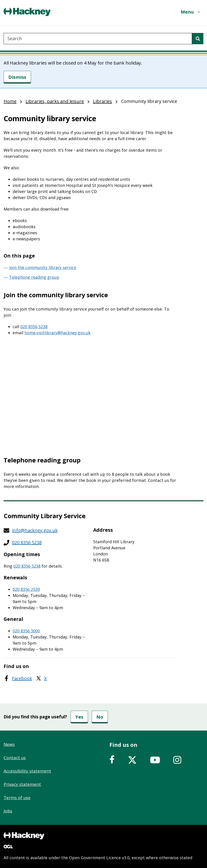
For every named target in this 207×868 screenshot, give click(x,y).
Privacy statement (22, 784)
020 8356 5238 (34, 327)
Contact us (15, 758)
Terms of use (17, 798)
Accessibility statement (27, 771)
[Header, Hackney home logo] (27, 12)
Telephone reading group (34, 277)
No (100, 717)
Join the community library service (43, 267)
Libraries (102, 101)
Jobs (8, 811)
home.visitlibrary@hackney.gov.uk (57, 333)
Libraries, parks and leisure (55, 101)
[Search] (198, 39)
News (9, 744)
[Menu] (191, 12)
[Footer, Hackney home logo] (24, 836)
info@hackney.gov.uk (35, 530)
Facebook (22, 678)
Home (10, 101)
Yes (79, 717)
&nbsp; (90, 393)
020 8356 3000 (26, 631)
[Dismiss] (17, 77)
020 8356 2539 (26, 589)
